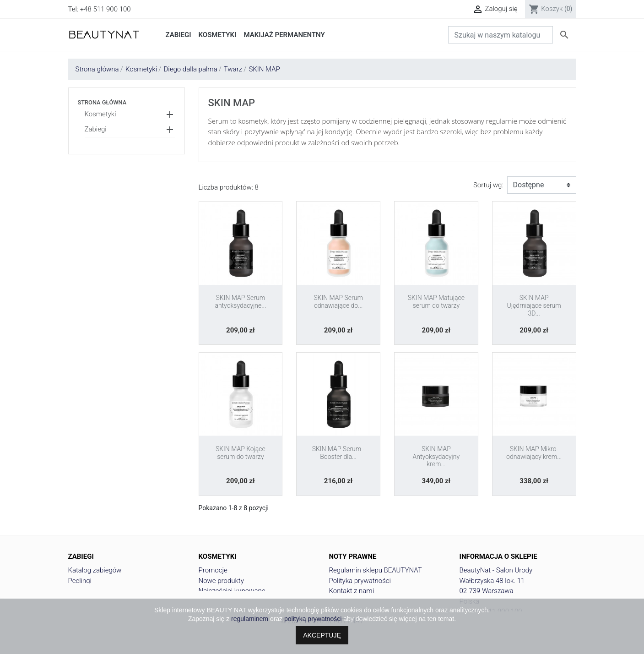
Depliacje (82, 591)
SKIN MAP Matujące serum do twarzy (436, 302)
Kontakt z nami (352, 591)
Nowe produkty (221, 581)
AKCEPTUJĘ (322, 635)
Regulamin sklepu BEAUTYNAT (376, 570)
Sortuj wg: (488, 185)
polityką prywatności (313, 619)
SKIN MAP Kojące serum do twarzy (241, 453)
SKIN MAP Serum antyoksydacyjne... (240, 302)
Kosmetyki (100, 114)
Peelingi (80, 581)
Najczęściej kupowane (232, 591)
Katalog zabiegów (95, 570)
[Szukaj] (501, 35)
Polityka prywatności (360, 581)
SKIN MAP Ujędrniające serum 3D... (534, 305)
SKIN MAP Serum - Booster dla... (338, 453)
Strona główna (102, 102)
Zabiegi (96, 129)
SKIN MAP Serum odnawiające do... (338, 302)
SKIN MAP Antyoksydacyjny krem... (436, 457)
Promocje (213, 570)
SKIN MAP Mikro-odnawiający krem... (534, 453)
